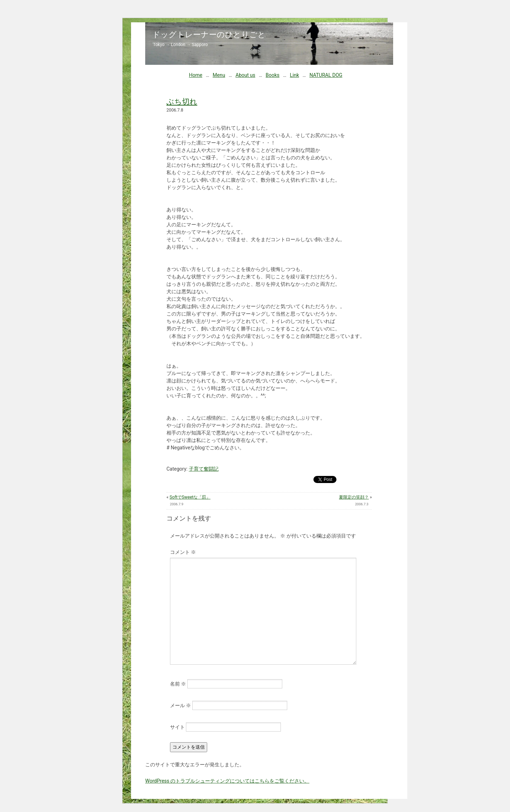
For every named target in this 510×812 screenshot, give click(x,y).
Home (195, 75)
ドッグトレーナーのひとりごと (209, 35)
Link (294, 75)
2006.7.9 (177, 504)
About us (245, 75)
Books (273, 75)
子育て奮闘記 (204, 469)
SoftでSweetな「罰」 (190, 497)
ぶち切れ (182, 101)
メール (180, 705)
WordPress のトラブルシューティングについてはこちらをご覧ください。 (227, 781)
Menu (219, 75)
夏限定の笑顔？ (354, 497)
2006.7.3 (362, 504)
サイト (177, 727)
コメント (183, 552)
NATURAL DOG (326, 75)
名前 (178, 684)
